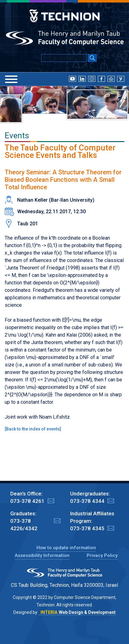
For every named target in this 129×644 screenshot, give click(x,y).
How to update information (66, 548)
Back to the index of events (33, 429)
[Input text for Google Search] (64, 58)
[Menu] (11, 79)
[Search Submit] (92, 58)
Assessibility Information (42, 555)
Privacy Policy (102, 555)
